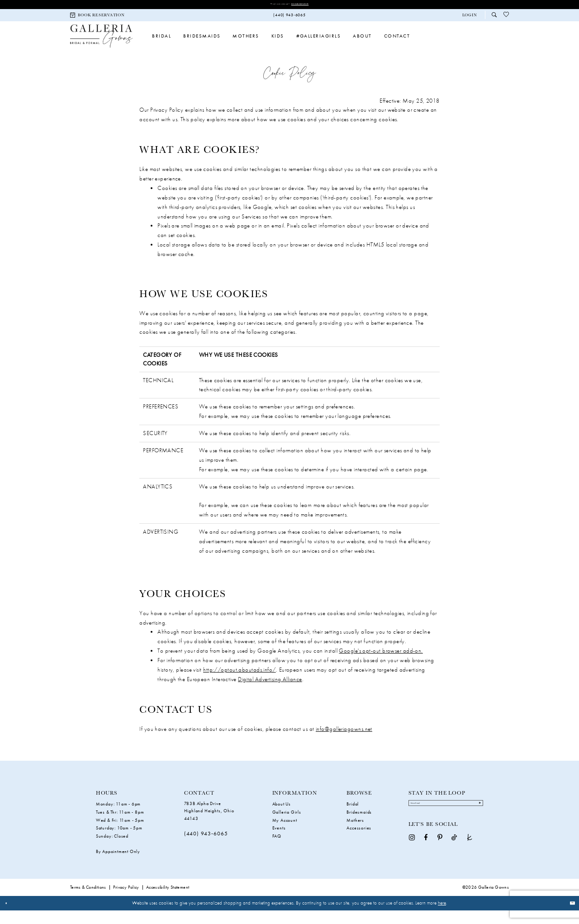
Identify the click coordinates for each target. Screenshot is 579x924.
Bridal (353, 817)
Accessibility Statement (168, 901)
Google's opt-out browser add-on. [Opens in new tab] (381, 664)
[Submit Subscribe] (475, 821)
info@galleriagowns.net (344, 742)
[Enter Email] (446, 821)
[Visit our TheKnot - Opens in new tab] (470, 859)
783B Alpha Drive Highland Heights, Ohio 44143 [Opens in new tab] (209, 824)
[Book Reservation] (98, 18)
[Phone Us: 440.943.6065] (289, 18)
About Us (282, 817)
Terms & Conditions (88, 901)
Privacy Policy (126, 901)
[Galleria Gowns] (101, 44)
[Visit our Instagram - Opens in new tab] (412, 859)
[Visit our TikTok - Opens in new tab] (454, 859)
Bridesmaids (359, 826)
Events (279, 842)
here (442, 916)
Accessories (359, 842)
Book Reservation (316, 5)
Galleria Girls (287, 826)
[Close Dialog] (10, 917)
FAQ (277, 850)
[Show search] (494, 18)
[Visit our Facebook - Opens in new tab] (426, 859)
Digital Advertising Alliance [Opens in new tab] (270, 693)
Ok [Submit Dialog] (568, 917)
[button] (470, 18)
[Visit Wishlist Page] (506, 18)
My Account (285, 834)
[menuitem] (98, 18)
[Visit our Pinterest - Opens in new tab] (440, 859)
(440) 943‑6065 (206, 848)
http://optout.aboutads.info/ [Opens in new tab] (240, 683)
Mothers (355, 834)
